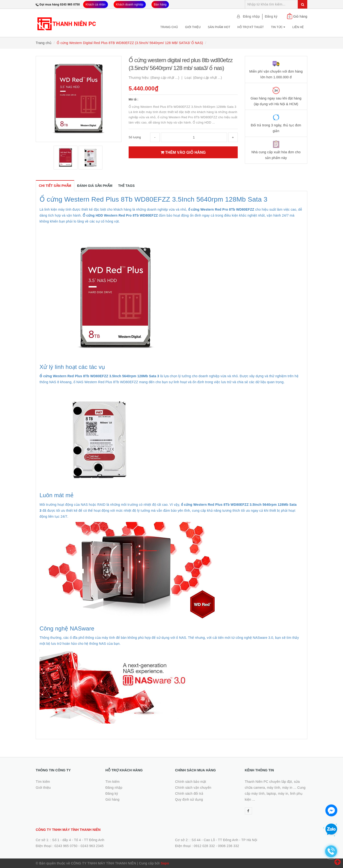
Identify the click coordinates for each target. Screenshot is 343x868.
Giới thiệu (193, 27)
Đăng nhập (251, 16)
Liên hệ (298, 27)
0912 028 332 (204, 846)
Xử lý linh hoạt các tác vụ (72, 367)
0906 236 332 (229, 846)
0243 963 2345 (92, 846)
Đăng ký (271, 16)
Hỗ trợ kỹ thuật (251, 27)
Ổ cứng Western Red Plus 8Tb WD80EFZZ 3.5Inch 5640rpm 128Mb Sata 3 (154, 199)
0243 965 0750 (66, 846)
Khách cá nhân (95, 5)
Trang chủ (169, 27)
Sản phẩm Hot (219, 27)
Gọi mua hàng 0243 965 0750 (60, 5)
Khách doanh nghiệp (130, 5)
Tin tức (278, 27)
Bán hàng (160, 5)
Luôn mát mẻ (57, 495)
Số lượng (135, 137)
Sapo (165, 863)
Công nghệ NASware (67, 628)
